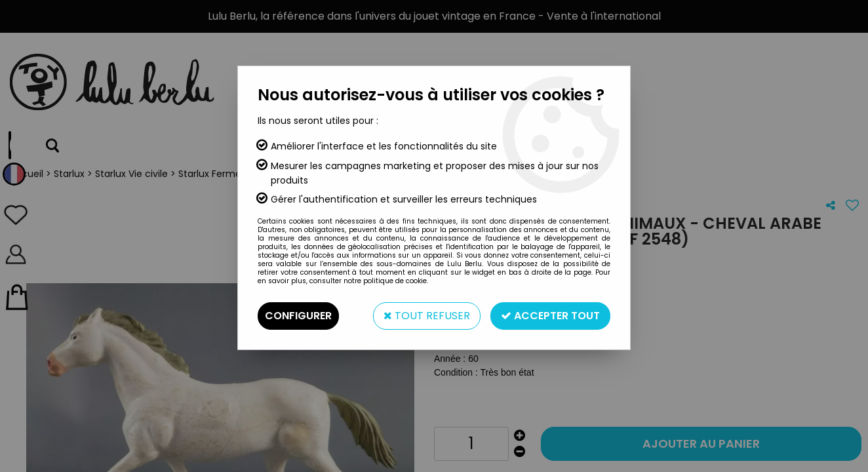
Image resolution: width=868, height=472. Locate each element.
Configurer (298, 316)
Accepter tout (550, 316)
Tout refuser (427, 316)
